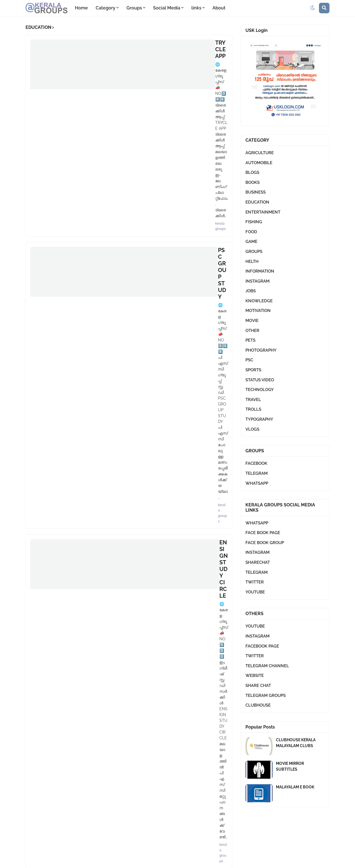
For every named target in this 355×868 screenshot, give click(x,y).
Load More (127, 405)
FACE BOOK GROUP (265, 543)
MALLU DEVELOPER (116, 302)
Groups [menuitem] (134, 8)
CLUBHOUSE (258, 705)
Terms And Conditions (245, 860)
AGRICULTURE (260, 153)
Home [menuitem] (81, 8)
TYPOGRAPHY (259, 419)
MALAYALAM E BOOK (295, 787)
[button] (313, 8)
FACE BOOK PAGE (263, 533)
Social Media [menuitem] (167, 8)
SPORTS (253, 370)
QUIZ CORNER (109, 198)
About (210, 860)
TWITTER (255, 582)
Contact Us (319, 860)
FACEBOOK (256, 463)
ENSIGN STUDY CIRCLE (121, 146)
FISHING (254, 222)
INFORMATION (260, 271)
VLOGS (252, 429)
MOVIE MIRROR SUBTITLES (290, 766)
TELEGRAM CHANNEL (267, 666)
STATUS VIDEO (260, 380)
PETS (250, 340)
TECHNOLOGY (260, 390)
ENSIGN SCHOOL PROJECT (125, 250)
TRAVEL (253, 400)
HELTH (252, 262)
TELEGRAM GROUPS (266, 696)
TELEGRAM (257, 473)
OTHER (252, 331)
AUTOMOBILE (259, 163)
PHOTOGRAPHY (261, 350)
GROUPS (254, 252)
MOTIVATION (258, 311)
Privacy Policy (287, 860)
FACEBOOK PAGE (262, 646)
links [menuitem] (196, 8)
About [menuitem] (219, 8)
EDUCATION (257, 202)
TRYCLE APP (106, 43)
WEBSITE (255, 676)
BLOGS (252, 172)
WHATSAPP (257, 483)
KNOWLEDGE (259, 301)
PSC (249, 360)
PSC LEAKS (105, 354)
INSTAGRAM (258, 281)
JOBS (251, 291)
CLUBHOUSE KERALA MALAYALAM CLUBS (296, 743)
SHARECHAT (258, 562)
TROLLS (253, 409)
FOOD (251, 232)
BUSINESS (256, 192)
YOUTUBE (255, 592)
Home (192, 860)
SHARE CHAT (258, 686)
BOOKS (253, 182)
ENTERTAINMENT (263, 212)
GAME (251, 242)
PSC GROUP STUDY (115, 95)
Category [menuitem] (106, 8)
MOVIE (252, 321)
